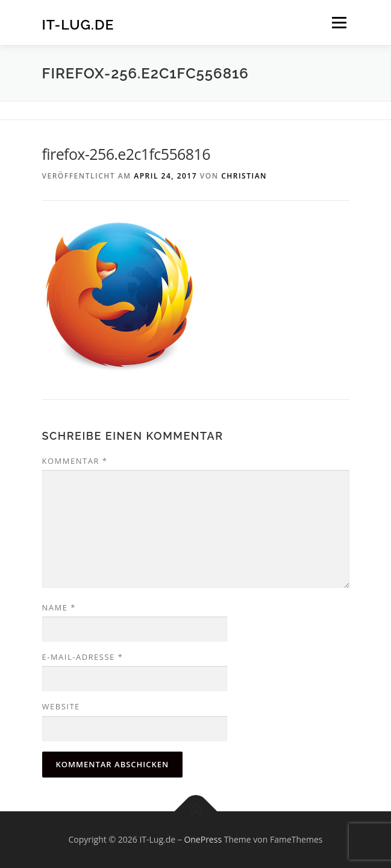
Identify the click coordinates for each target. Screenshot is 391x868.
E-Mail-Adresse (83, 657)
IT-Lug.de (78, 24)
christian (244, 176)
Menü (338, 23)
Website (61, 706)
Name (59, 607)
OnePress (203, 839)
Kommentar (75, 461)
